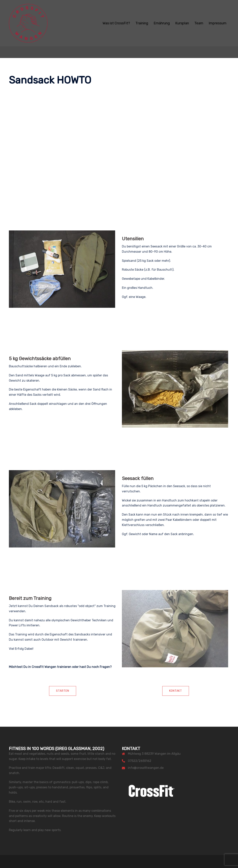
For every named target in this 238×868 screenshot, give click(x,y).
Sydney (84, 861)
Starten (63, 691)
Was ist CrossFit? (116, 23)
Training (142, 23)
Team (199, 23)
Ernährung (162, 23)
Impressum (218, 23)
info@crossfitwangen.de (146, 768)
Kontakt (176, 691)
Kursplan (182, 23)
